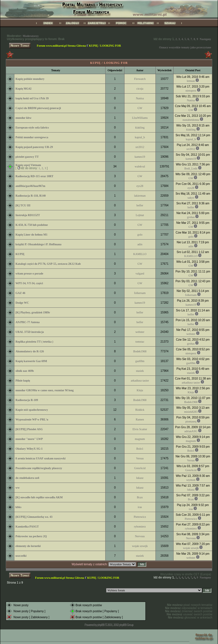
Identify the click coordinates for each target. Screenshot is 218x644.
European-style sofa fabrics (32, 128)
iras (140, 507)
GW (140, 108)
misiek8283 (191, 412)
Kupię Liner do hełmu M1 (32, 235)
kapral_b (140, 137)
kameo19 (140, 157)
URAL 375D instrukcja (30, 332)
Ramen (140, 419)
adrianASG (191, 431)
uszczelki (21, 556)
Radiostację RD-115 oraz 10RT (34, 176)
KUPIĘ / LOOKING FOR (105, 46)
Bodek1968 (140, 351)
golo (140, 235)
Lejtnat (140, 215)
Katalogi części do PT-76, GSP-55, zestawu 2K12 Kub (48, 264)
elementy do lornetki (28, 546)
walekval (140, 166)
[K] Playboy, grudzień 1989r (33, 312)
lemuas (191, 81)
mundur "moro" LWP (29, 439)
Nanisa (140, 98)
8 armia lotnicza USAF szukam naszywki (40, 458)
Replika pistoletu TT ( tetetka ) (34, 342)
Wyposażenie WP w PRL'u (32, 419)
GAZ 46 (20, 293)
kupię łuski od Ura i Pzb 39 (32, 98)
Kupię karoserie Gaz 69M (31, 361)
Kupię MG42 (24, 89)
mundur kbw (24, 118)
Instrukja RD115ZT (28, 215)
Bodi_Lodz (191, 168)
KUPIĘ (20, 254)
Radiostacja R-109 (27, 400)
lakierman (140, 196)
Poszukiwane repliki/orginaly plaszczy (39, 468)
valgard (140, 273)
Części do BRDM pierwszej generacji (38, 108)
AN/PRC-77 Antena (28, 322)
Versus (140, 458)
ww (17, 488)
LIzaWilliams (140, 118)
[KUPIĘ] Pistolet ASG (29, 429)
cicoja (140, 89)
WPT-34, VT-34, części (29, 283)
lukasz (140, 478)
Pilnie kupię (23, 381)
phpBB (101, 625)
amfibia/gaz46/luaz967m (30, 186)
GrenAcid (140, 468)
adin (140, 244)
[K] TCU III (23, 205)
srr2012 (140, 147)
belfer (140, 205)
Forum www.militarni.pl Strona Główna (61, 46)
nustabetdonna (191, 120)
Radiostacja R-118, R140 (31, 196)
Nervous (140, 536)
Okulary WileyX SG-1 (29, 449)
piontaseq (191, 421)
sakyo (191, 198)
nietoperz (191, 91)
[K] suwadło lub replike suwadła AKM (39, 497)
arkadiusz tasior (140, 381)
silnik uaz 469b (25, 371)
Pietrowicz (140, 517)
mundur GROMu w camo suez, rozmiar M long (45, 390)
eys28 (140, 186)
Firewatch (140, 79)
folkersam (140, 293)
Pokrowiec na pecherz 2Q (31, 536)
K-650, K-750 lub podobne (32, 225)
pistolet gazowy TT (27, 157)
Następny (205, 39)
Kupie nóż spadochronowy (32, 410)
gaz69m (140, 361)
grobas (191, 217)
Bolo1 (140, 449)
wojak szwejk (140, 546)
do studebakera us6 (27, 478)
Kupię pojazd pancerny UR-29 (34, 147)
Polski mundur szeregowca (32, 137)
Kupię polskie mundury (30, 79)
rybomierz (140, 527)
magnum (140, 439)
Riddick (140, 410)
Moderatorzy (31, 36)
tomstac (140, 342)
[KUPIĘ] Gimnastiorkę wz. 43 (34, 517)
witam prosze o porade (29, 273)
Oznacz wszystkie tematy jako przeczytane (185, 47)
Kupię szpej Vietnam (28, 165)
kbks (19, 507)
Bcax (140, 497)
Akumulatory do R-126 (30, 351)
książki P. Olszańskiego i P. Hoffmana (38, 244)
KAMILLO (140, 254)
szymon (191, 480)
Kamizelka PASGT (27, 527)
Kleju (140, 390)
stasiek (140, 371)
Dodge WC (22, 303)
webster (140, 332)
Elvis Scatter (140, 429)
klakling (140, 128)
